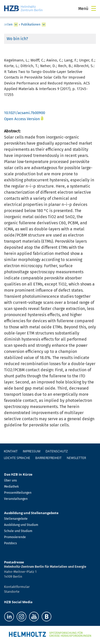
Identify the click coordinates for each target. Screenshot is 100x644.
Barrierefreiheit (48, 458)
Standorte (12, 592)
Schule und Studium (18, 531)
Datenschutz (57, 451)
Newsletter (76, 458)
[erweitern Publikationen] (44, 24)
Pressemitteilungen (18, 493)
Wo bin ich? (17, 39)
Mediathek (11, 487)
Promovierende (15, 537)
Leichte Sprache (17, 458)
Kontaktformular (17, 587)
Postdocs (10, 543)
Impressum (32, 451)
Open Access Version (22, 119)
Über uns (10, 480)
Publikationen (31, 24)
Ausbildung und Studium (21, 525)
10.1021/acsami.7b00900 (25, 113)
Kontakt (11, 451)
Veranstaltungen (16, 499)
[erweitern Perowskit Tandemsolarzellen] (16, 24)
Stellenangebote (16, 519)
